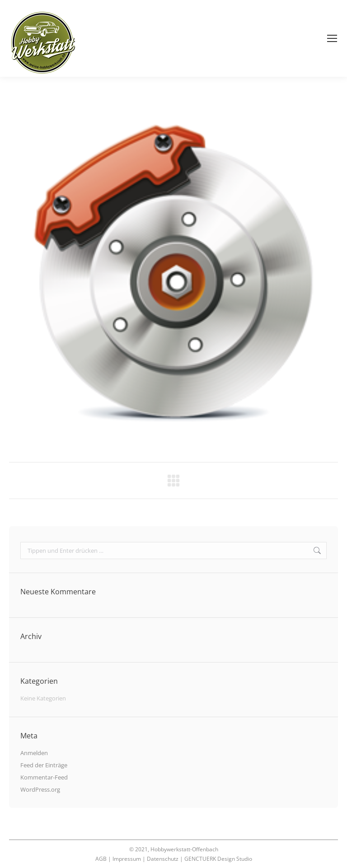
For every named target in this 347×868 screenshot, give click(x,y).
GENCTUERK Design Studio (218, 859)
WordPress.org (40, 789)
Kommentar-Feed (44, 777)
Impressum (127, 859)
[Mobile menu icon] (332, 38)
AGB (101, 859)
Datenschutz (163, 859)
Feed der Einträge (44, 765)
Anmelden (34, 753)
